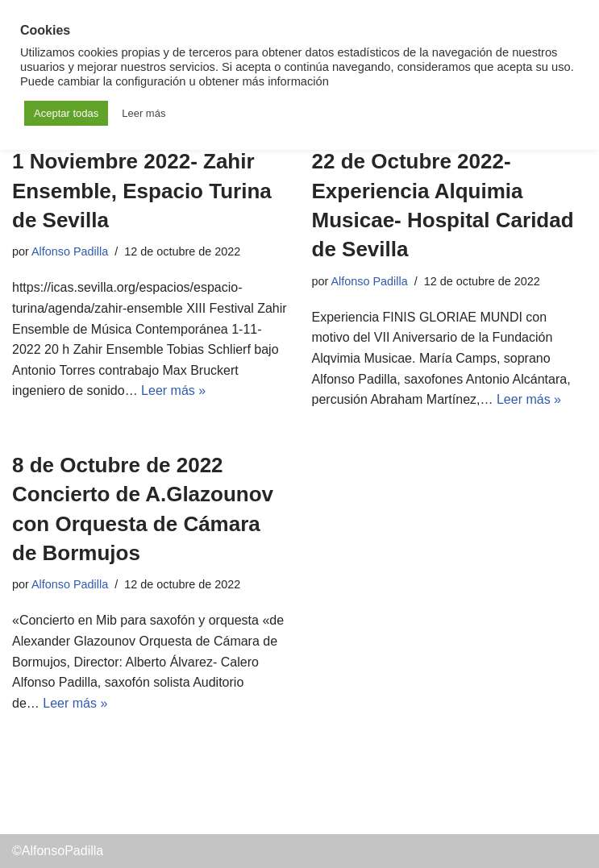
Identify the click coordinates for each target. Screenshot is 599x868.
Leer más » (173, 390)
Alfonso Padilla (70, 251)
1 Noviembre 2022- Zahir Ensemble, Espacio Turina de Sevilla (142, 191)
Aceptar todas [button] (66, 113)
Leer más (144, 113)
